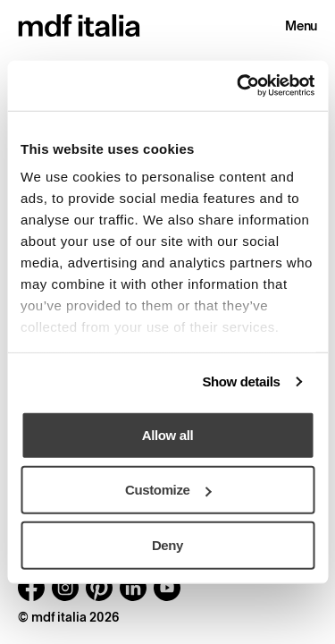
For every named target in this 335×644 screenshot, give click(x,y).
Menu (301, 26)
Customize (168, 490)
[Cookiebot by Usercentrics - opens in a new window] (239, 86)
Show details (241, 381)
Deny (167, 544)
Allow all (167, 434)
